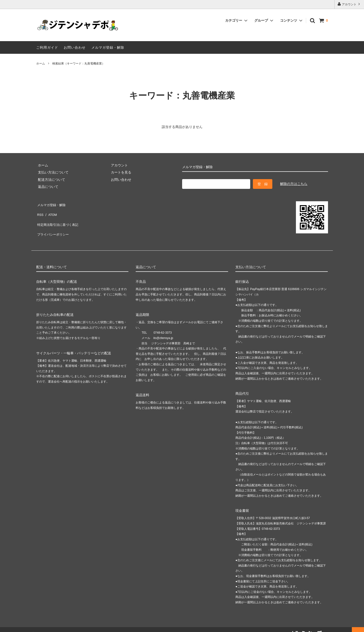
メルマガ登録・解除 (108, 47)
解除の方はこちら (294, 184)
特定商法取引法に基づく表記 (58, 218)
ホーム (41, 64)
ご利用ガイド (47, 47)
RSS (40, 211)
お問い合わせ (75, 47)
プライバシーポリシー (53, 225)
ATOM (50, 211)
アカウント (349, 4)
